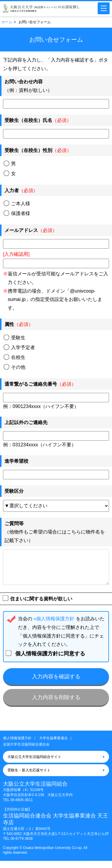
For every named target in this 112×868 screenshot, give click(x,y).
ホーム (7, 22)
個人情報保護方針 (17, 745)
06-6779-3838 (22, 846)
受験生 (15, 338)
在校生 (15, 357)
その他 (15, 367)
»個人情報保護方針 (54, 626)
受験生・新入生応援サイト (29, 777)
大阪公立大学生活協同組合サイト (34, 764)
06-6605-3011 (22, 807)
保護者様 (17, 213)
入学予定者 (19, 347)
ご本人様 (17, 203)
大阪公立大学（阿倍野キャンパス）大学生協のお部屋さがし (41, 9)
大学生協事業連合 (53, 745)
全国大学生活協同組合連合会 (26, 751)
